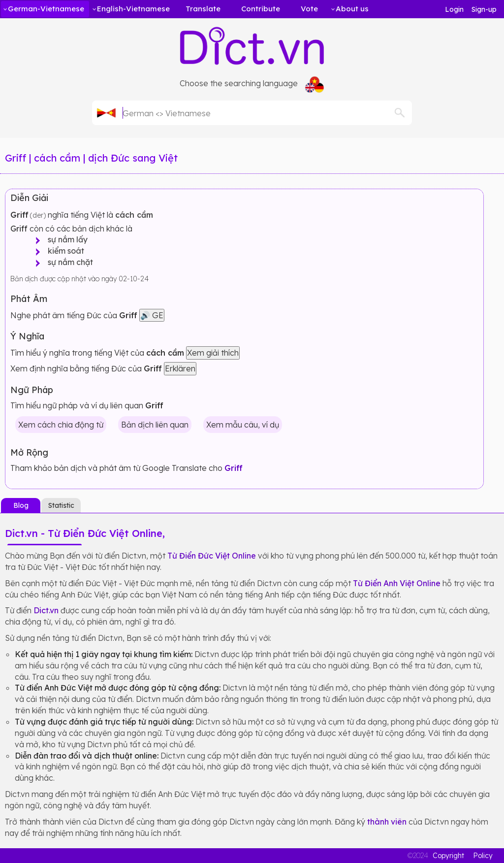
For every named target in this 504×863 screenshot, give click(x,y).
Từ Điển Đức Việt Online (212, 556)
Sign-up (484, 9)
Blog (21, 505)
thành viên (387, 822)
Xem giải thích (213, 353)
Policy (483, 856)
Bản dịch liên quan (155, 425)
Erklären (180, 368)
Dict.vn (46, 610)
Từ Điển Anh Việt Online (397, 583)
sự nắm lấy (65, 239)
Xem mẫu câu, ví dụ (243, 425)
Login (454, 9)
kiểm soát (63, 251)
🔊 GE (152, 315)
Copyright (448, 856)
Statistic (61, 505)
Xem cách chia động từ (61, 425)
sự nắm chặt (67, 262)
